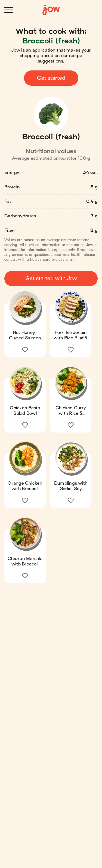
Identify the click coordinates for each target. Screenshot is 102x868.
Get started (51, 78)
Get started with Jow (51, 278)
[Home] (51, 10)
